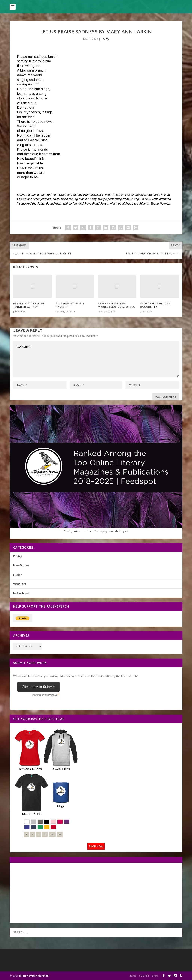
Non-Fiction (21, 565)
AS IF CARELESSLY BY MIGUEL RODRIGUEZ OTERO (117, 305)
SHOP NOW (96, 846)
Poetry (105, 39)
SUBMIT (144, 976)
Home (133, 976)
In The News (21, 593)
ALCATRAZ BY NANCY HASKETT (70, 305)
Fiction (18, 575)
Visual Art (20, 584)
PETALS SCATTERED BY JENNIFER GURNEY (29, 305)
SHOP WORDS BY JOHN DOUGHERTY (155, 305)
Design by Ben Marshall (34, 976)
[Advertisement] (45, 893)
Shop (155, 976)
